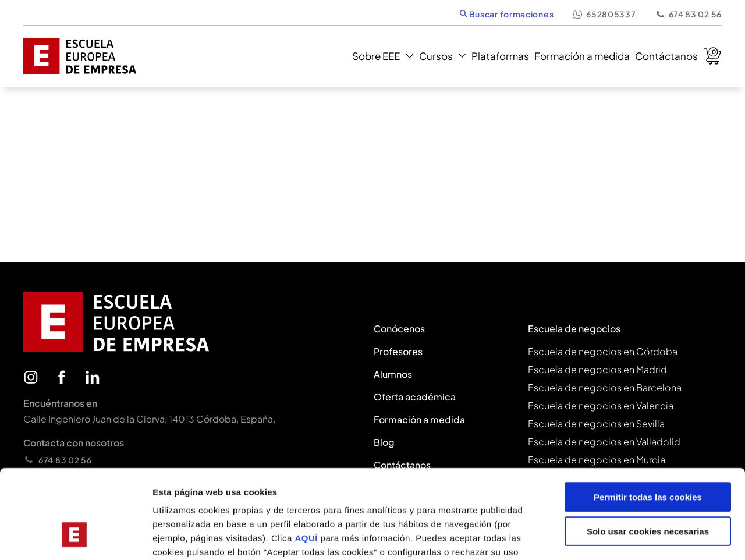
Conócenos (399, 329)
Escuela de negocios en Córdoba (603, 351)
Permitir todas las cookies (648, 421)
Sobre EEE (383, 56)
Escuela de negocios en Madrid (597, 369)
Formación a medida (582, 56)
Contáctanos (666, 56)
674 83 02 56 (688, 14)
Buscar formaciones (507, 14)
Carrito (712, 56)
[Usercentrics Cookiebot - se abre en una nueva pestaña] (75, 537)
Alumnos (393, 374)
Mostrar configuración (638, 537)
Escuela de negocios (574, 329)
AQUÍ (307, 462)
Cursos (443, 56)
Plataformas (500, 56)
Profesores (398, 351)
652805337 (604, 14)
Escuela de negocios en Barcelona (605, 387)
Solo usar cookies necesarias (648, 455)
